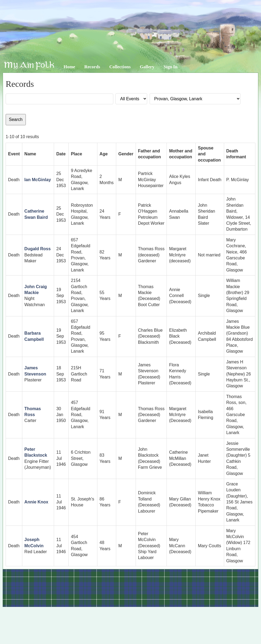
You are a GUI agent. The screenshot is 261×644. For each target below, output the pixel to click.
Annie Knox (36, 502)
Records (92, 67)
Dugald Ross (38, 249)
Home (69, 67)
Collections (120, 67)
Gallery (147, 67)
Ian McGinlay (38, 180)
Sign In (171, 67)
